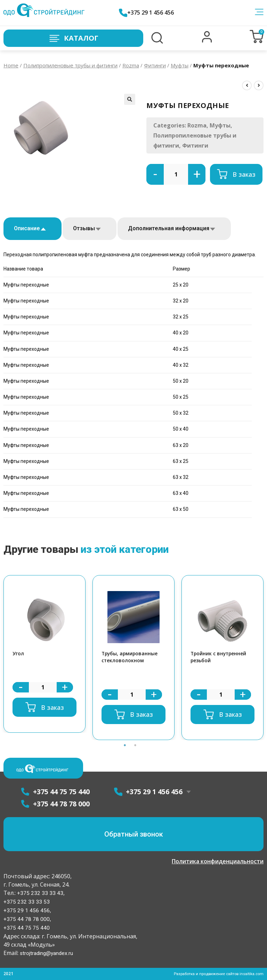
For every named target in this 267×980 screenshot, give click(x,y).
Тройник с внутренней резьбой (220, 658)
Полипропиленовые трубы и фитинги (70, 65)
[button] (207, 41)
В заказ (244, 174)
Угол (19, 654)
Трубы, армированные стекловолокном (132, 658)
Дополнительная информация (169, 228)
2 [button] (135, 747)
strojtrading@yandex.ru (47, 953)
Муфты (180, 65)
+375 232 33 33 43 (39, 893)
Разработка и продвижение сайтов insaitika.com (215, 974)
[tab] (33, 229)
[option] (44, 654)
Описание (27, 228)
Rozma (131, 65)
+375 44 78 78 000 (27, 919)
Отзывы (84, 228)
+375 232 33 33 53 (27, 902)
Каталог (73, 38)
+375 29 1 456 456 (149, 13)
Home (11, 65)
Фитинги (155, 65)
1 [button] (125, 747)
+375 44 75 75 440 (27, 928)
